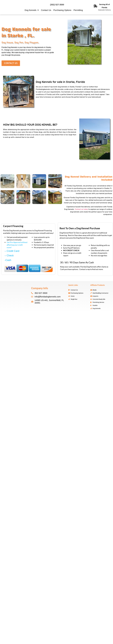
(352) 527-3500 (57, 5)
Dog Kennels (32, 10)
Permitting (78, 10)
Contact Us (46, 10)
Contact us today (81, 209)
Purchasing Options (62, 10)
